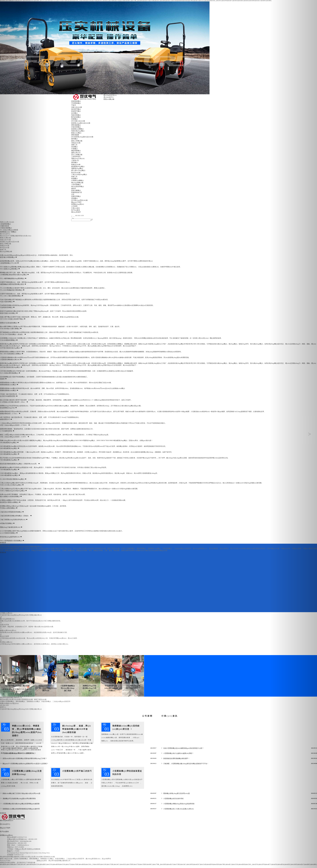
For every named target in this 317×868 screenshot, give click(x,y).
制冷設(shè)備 (76, 173)
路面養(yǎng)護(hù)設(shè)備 (81, 123)
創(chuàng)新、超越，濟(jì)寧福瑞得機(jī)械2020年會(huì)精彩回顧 (77, 729)
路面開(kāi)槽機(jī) (77, 129)
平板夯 (74, 105)
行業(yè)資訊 (76, 208)
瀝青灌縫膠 (75, 135)
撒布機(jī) (74, 139)
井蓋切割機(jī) (76, 127)
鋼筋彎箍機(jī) (76, 151)
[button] (24, 434)
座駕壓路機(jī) (76, 101)
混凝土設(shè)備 (77, 107)
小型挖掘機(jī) (76, 185)
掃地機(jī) (74, 198)
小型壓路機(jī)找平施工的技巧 (77, 771)
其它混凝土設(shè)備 (78, 121)
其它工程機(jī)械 (77, 155)
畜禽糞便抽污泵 (77, 192)
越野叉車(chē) (76, 153)
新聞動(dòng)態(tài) (78, 204)
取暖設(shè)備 (76, 165)
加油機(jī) (74, 147)
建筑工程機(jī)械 (77, 141)
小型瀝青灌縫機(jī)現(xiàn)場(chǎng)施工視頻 (68, 688)
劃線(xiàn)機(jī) (76, 133)
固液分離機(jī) (76, 190)
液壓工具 (74, 145)
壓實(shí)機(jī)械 (109, 99)
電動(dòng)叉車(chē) (78, 159)
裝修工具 (74, 177)
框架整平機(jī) (76, 111)
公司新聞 (74, 206)
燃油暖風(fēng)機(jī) (78, 167)
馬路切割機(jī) (76, 115)
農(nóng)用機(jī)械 (77, 183)
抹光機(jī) (74, 113)
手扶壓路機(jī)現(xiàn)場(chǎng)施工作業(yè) (111, 688)
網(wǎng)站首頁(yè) (110, 95)
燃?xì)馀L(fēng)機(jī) (78, 170)
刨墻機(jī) (74, 179)
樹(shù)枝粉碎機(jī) (78, 187)
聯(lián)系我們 (76, 212)
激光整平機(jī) (76, 109)
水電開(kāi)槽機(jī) (77, 181)
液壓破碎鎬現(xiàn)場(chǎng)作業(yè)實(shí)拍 (46, 688)
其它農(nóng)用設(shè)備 (79, 200)
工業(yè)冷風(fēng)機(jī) (79, 175)
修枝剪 (74, 188)
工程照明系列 (76, 157)
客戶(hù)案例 (76, 210)
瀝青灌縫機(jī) (76, 125)
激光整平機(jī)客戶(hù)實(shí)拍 (17, 686)
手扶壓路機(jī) (76, 103)
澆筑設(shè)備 (76, 143)
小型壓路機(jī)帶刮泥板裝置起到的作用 (127, 773)
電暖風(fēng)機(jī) (77, 168)
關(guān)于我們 (76, 202)
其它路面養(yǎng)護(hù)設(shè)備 (82, 137)
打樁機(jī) (74, 149)
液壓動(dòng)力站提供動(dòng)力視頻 (89, 688)
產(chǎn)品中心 (109, 97)
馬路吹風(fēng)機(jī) (78, 131)
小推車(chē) (75, 161)
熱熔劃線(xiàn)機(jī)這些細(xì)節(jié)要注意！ (126, 727)
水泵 (73, 194)
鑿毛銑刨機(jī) (76, 117)
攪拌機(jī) (74, 162)
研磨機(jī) (74, 119)
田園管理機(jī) (76, 196)
